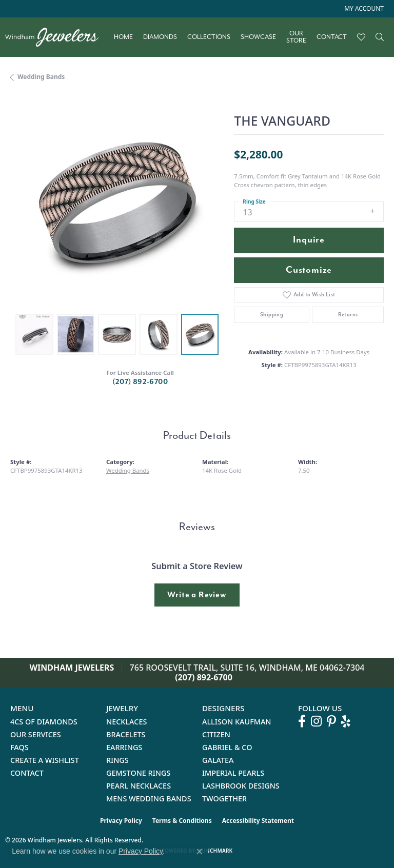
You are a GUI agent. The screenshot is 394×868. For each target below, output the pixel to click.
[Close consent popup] (200, 852)
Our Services (36, 734)
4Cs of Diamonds (44, 722)
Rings (117, 760)
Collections (209, 37)
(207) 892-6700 (140, 382)
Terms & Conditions (182, 821)
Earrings (124, 747)
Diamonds (160, 37)
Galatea (218, 760)
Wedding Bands (41, 77)
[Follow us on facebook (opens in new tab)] (302, 721)
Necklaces (126, 722)
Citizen (216, 734)
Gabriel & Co (227, 747)
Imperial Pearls (233, 773)
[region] (117, 202)
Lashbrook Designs (241, 786)
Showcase (258, 37)
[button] (363, 9)
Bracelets (126, 734)
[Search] (380, 37)
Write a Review (197, 595)
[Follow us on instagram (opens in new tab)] (316, 721)
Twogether (224, 799)
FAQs (19, 747)
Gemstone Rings (138, 773)
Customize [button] (309, 270)
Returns (348, 315)
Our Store (296, 37)
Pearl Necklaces (139, 786)
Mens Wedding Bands (149, 799)
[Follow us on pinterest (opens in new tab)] (331, 721)
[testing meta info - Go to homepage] (57, 37)
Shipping (272, 315)
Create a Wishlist (45, 760)
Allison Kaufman (237, 722)
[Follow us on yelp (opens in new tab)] (346, 721)
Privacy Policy (121, 821)
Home (123, 37)
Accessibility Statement (258, 821)
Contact (332, 37)
